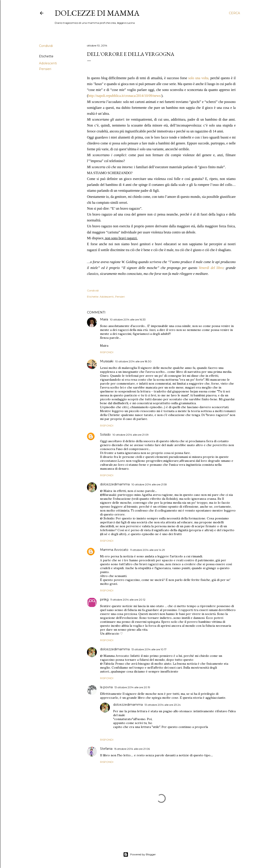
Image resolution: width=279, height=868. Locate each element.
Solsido (105, 435)
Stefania (106, 749)
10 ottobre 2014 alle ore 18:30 (133, 361)
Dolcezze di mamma (97, 13)
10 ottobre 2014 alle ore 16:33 (128, 319)
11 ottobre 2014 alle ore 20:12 (128, 600)
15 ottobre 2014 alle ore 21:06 (132, 749)
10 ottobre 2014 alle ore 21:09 (131, 435)
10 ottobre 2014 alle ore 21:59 (149, 484)
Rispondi (107, 352)
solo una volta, (199, 78)
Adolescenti (48, 63)
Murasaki (107, 361)
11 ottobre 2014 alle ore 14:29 (148, 550)
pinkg (104, 599)
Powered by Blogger (139, 854)
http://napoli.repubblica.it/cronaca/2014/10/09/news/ (125, 96)
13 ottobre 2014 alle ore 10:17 (149, 649)
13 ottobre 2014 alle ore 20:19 (132, 687)
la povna (106, 687)
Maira (104, 319)
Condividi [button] (46, 46)
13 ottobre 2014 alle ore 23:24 (163, 705)
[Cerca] (234, 13)
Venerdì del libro (211, 268)
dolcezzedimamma (115, 484)
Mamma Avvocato (114, 550)
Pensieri (45, 69)
